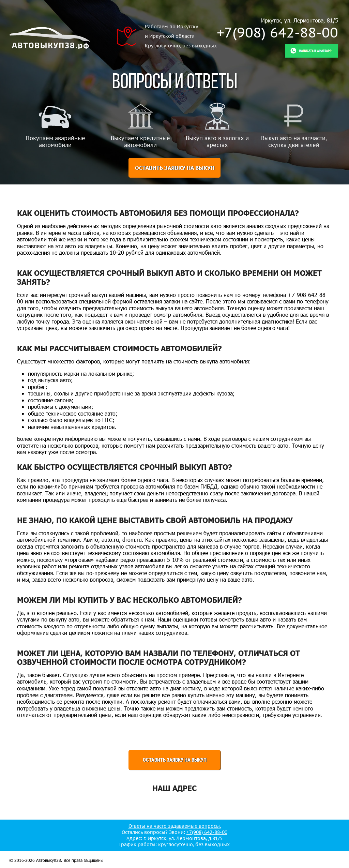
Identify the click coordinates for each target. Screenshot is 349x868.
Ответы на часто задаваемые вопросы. (175, 826)
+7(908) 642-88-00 (277, 32)
